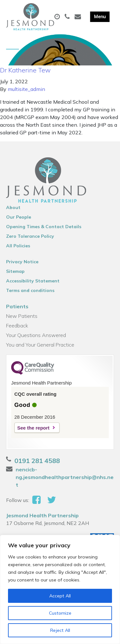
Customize (60, 613)
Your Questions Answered (36, 335)
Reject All (60, 630)
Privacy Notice (22, 262)
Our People (19, 217)
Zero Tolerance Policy (30, 236)
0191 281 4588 (37, 461)
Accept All (60, 596)
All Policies (18, 246)
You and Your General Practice (40, 345)
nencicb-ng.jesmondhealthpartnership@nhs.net (65, 477)
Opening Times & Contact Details (44, 227)
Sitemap (15, 271)
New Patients (22, 316)
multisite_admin (26, 89)
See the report (33, 428)
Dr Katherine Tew (25, 70)
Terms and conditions (30, 290)
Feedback (17, 326)
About (13, 207)
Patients (17, 306)
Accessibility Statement (33, 281)
